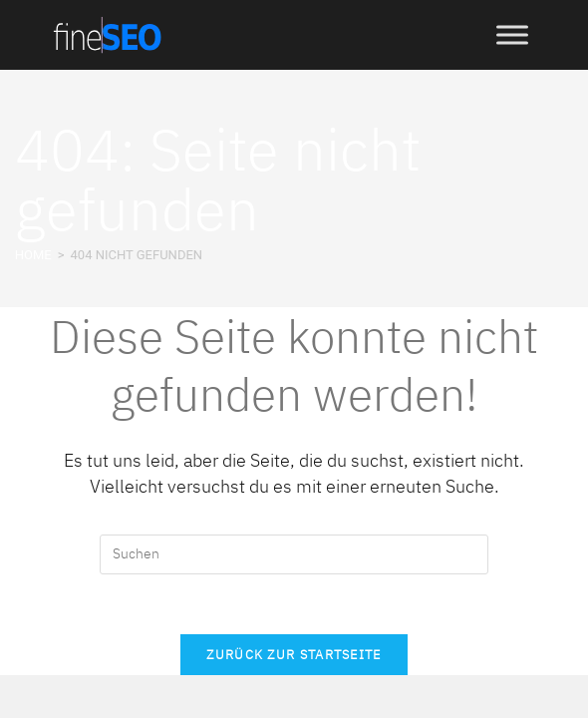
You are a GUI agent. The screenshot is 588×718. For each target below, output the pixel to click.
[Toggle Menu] (512, 34)
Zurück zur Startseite (294, 655)
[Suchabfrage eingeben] (294, 554)
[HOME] (33, 255)
